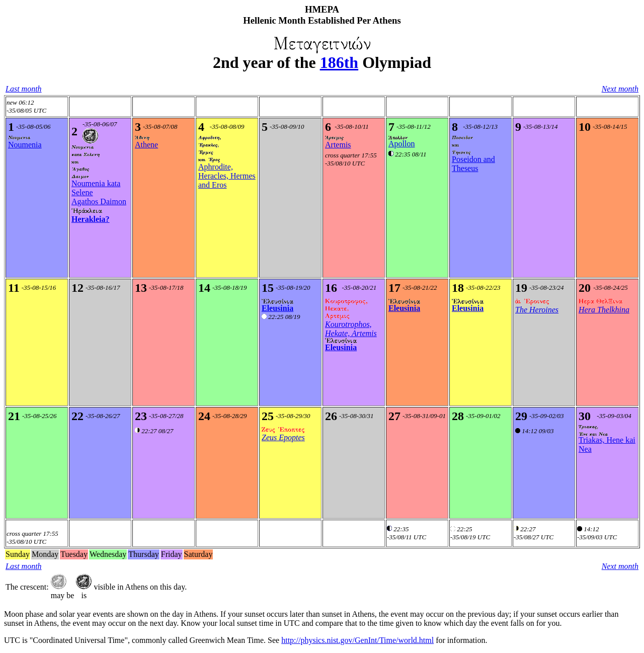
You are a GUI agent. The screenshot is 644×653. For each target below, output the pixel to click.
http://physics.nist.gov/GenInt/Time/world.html (357, 640)
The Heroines (537, 310)
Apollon (401, 144)
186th (339, 62)
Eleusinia (277, 308)
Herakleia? (91, 219)
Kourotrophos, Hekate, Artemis (351, 329)
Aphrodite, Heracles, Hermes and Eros (227, 176)
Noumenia (25, 145)
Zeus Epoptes (283, 437)
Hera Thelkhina (604, 310)
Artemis (338, 145)
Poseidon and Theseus (473, 164)
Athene (146, 145)
